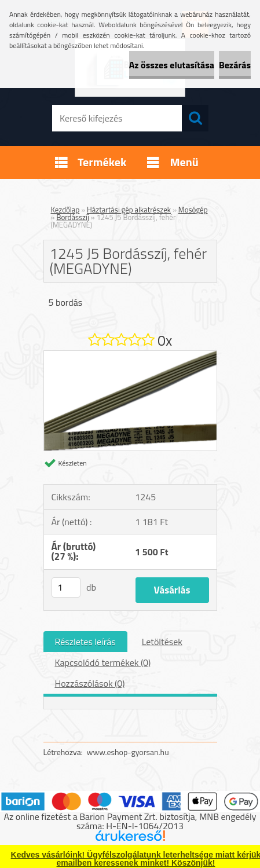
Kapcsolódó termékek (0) (103, 662)
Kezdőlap (65, 210)
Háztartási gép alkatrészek (129, 210)
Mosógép (193, 210)
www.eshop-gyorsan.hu (128, 752)
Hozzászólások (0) (90, 683)
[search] (195, 118)
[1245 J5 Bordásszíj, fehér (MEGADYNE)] (130, 356)
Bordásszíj (72, 217)
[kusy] (66, 587)
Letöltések (162, 642)
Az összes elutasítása (172, 65)
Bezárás (235, 65)
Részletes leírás (85, 642)
